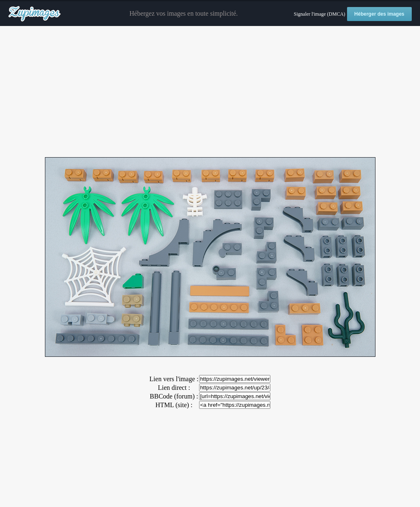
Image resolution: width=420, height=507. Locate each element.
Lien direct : (174, 388)
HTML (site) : (174, 405)
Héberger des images (379, 14)
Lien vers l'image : (174, 379)
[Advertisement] (210, 92)
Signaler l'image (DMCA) (320, 14)
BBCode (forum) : (174, 396)
